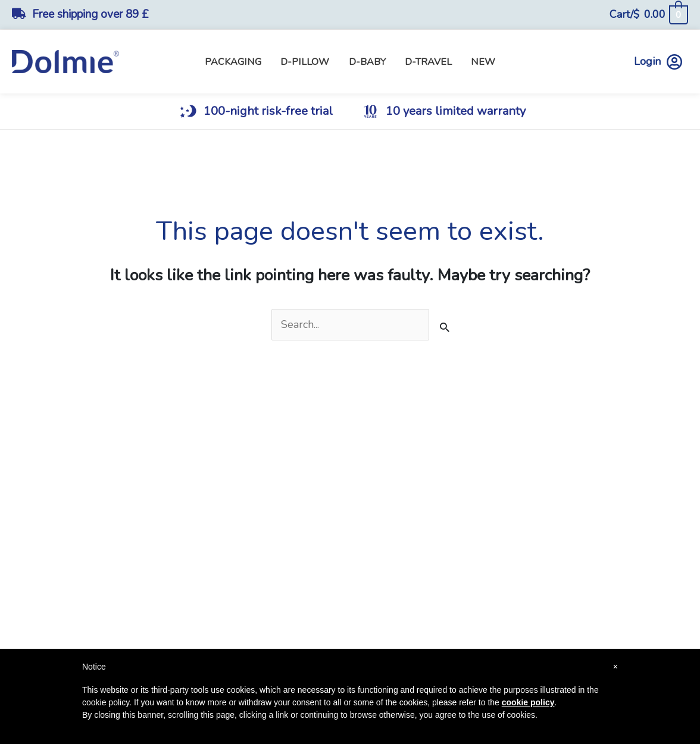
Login (658, 62)
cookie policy (528, 702)
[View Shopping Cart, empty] (649, 15)
